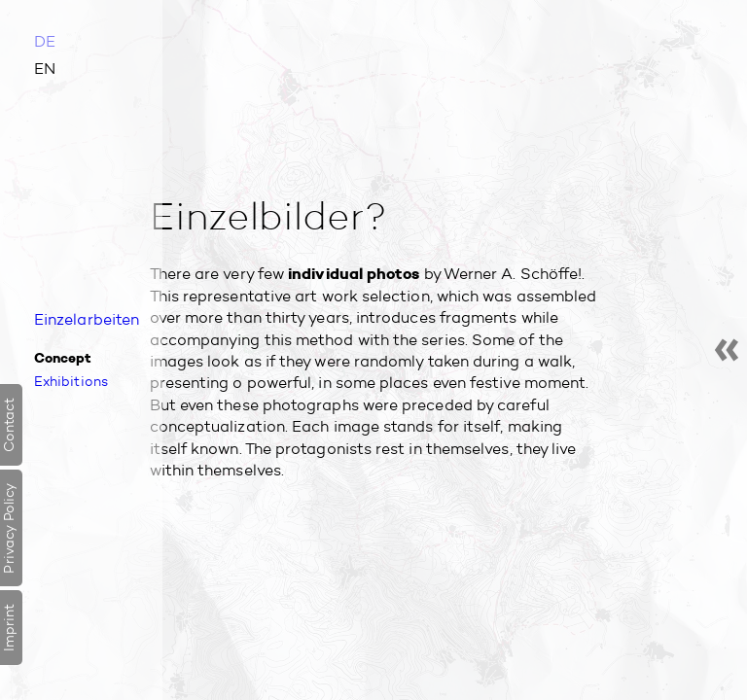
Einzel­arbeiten (87, 319)
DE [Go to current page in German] (45, 41)
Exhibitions (71, 381)
